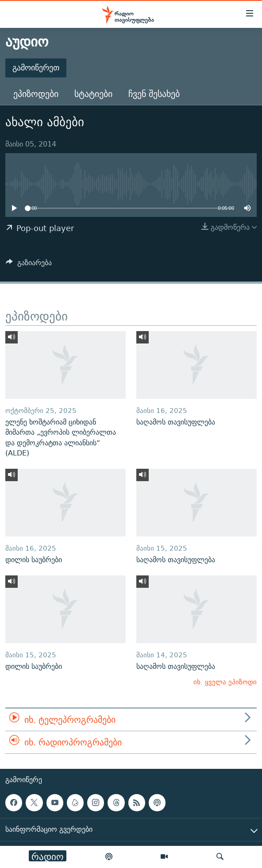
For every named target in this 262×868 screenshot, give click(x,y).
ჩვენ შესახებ (154, 94)
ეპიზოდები (36, 94)
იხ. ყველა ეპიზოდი (225, 682)
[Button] (29, 265)
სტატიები (93, 94)
